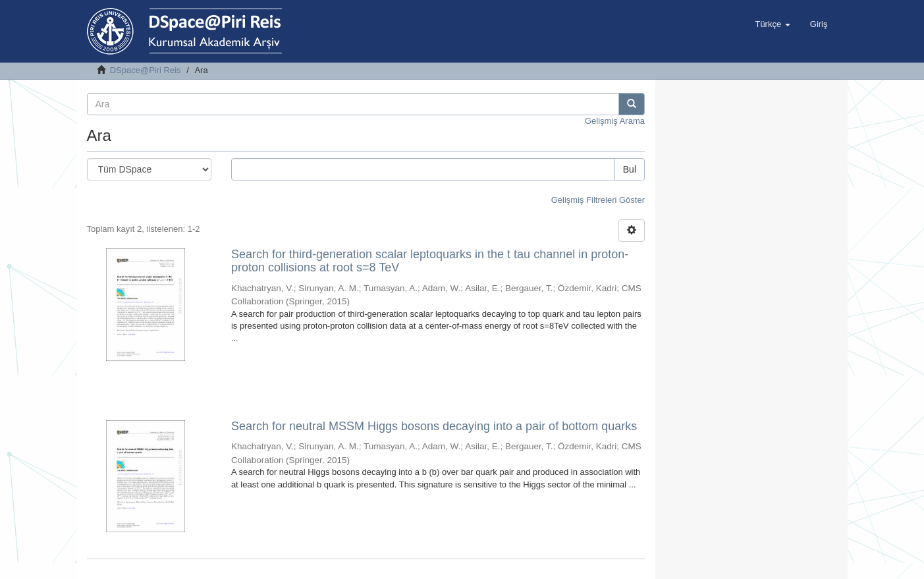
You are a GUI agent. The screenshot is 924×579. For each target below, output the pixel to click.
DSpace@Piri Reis (146, 70)
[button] (772, 24)
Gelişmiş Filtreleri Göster (598, 200)
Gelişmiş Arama (615, 121)
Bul (630, 169)
